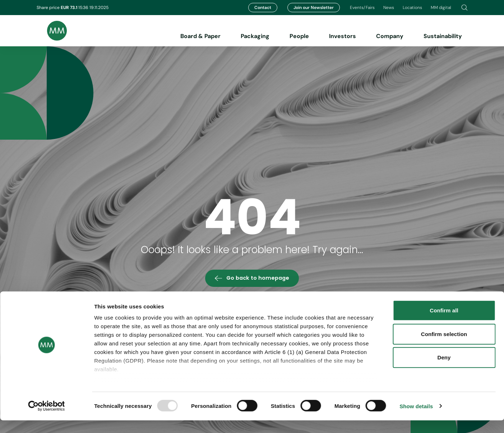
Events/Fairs (362, 8)
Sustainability (443, 36)
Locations (412, 8)
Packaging (255, 36)
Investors (343, 36)
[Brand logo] (52, 31)
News (389, 8)
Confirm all (444, 323)
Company (390, 36)
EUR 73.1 (70, 8)
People (299, 36)
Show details (416, 419)
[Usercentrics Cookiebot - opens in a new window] (47, 419)
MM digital (441, 8)
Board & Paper (200, 36)
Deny (444, 370)
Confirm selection (444, 347)
